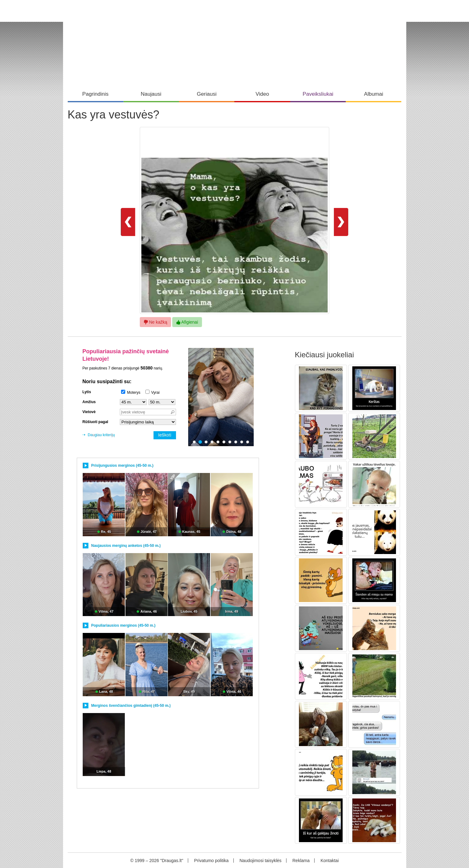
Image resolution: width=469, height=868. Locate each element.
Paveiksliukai (318, 94)
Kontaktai (330, 861)
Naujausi (151, 94)
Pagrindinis (95, 94)
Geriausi (207, 94)
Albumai (374, 94)
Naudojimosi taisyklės (260, 861)
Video (262, 94)
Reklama (301, 861)
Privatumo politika (211, 861)
